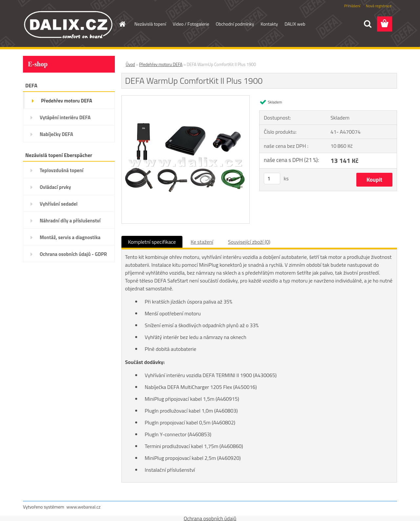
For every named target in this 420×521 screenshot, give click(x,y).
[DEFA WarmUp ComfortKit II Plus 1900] (186, 98)
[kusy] (272, 179)
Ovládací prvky (55, 187)
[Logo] (68, 24)
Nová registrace (379, 6)
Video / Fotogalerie (191, 24)
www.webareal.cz (84, 507)
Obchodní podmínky (235, 24)
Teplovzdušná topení (62, 170)
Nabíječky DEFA (56, 134)
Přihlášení (352, 6)
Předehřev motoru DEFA (67, 101)
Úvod (130, 64)
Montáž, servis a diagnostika (70, 237)
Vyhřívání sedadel (59, 204)
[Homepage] (122, 24)
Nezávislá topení (150, 24)
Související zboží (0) (249, 242)
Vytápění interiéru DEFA (65, 117)
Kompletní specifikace (152, 242)
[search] (367, 24)
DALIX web (295, 24)
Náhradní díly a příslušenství (70, 221)
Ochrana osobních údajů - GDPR (73, 254)
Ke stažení (202, 242)
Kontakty (269, 24)
